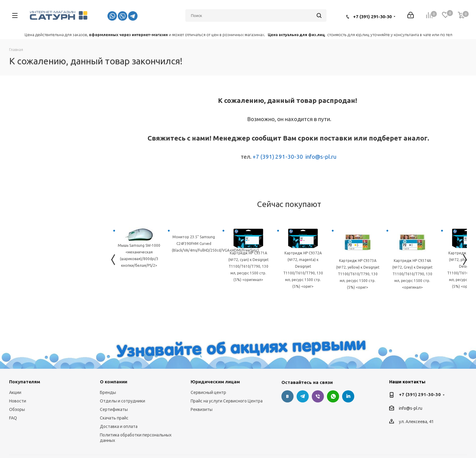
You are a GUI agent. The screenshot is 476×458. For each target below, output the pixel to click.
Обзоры (17, 409)
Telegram (303, 396)
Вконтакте (287, 396)
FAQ (13, 418)
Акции (15, 392)
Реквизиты (202, 409)
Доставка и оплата (119, 426)
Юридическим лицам (215, 382)
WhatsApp (333, 396)
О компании (114, 382)
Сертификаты (114, 409)
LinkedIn (348, 396)
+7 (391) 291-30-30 (372, 17)
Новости (18, 401)
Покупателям (25, 382)
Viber (318, 396)
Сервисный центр (208, 392)
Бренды (108, 392)
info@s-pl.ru (321, 157)
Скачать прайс (114, 418)
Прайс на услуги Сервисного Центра (227, 401)
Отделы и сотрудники (122, 401)
